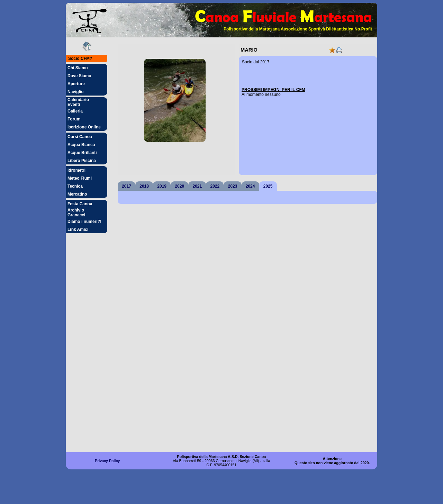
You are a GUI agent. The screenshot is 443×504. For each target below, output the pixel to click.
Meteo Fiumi (80, 178)
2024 (250, 186)
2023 (233, 186)
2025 (268, 186)
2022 (215, 186)
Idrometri (76, 170)
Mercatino (77, 194)
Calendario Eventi (78, 102)
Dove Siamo (79, 76)
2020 (179, 186)
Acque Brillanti (82, 153)
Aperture (76, 84)
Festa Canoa (80, 204)
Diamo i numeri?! (84, 222)
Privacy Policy (107, 461)
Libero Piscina (82, 161)
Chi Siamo (78, 68)
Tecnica (75, 186)
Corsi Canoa (80, 137)
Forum (74, 119)
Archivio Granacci (76, 213)
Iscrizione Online (84, 127)
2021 (197, 186)
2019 (162, 186)
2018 (144, 186)
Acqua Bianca (81, 145)
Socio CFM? (80, 58)
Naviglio (76, 92)
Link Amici (78, 229)
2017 (126, 186)
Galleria (75, 111)
